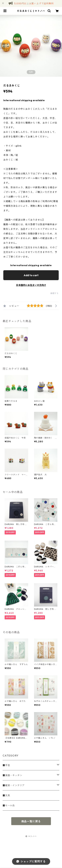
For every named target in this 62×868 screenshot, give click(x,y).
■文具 (6, 795)
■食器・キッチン (12, 775)
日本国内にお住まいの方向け (31, 285)
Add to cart (31, 275)
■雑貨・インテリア (14, 785)
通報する (54, 293)
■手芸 (6, 765)
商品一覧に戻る (31, 821)
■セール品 (9, 805)
